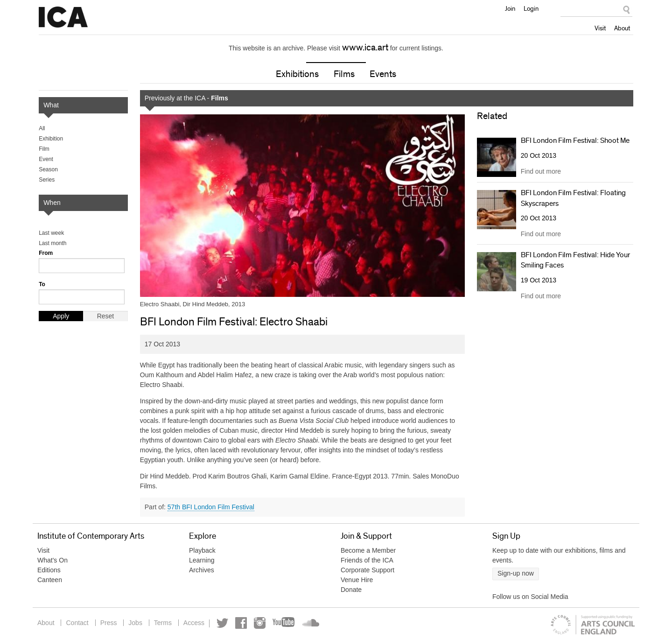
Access (194, 623)
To (42, 284)
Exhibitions (297, 74)
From (46, 253)
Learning (202, 560)
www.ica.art (365, 48)
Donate (351, 590)
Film (44, 149)
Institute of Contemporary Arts (63, 17)
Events (383, 74)
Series (47, 180)
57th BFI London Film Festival (211, 507)
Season (48, 169)
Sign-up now (516, 573)
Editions (49, 570)
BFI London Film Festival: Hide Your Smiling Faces (575, 260)
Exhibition (51, 139)
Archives (202, 570)
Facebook (241, 623)
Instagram (260, 623)
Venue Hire (357, 580)
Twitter (222, 623)
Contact (77, 623)
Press (109, 623)
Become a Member (368, 550)
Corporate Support (367, 570)
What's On (52, 560)
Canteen (50, 580)
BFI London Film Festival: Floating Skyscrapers (573, 198)
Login (531, 8)
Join (510, 8)
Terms (163, 623)
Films (344, 74)
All (42, 128)
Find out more (541, 171)
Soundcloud (310, 623)
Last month (52, 243)
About (622, 28)
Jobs (135, 623)
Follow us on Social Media (530, 597)
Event (46, 159)
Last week (51, 233)
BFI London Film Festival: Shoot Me (575, 141)
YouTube (284, 623)
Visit (600, 28)
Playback (202, 550)
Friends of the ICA (367, 560)
